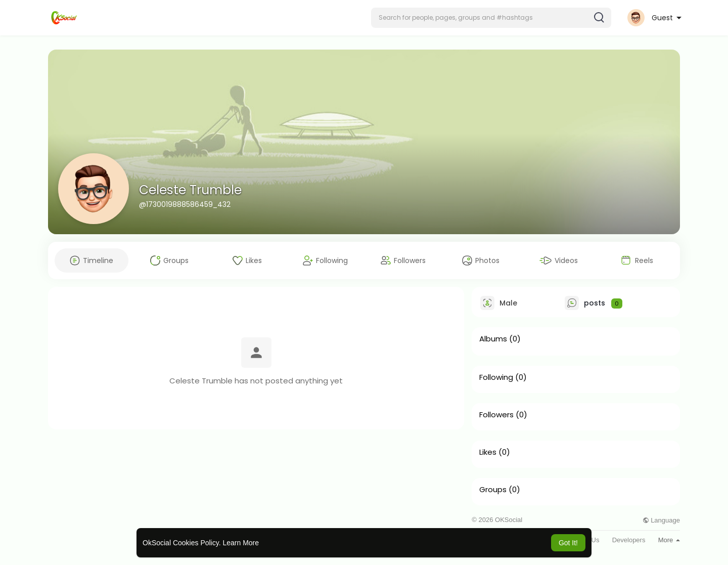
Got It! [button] (568, 543)
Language (661, 520)
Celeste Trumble (190, 190)
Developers (629, 540)
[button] (491, 18)
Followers (496, 415)
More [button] (669, 540)
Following (496, 377)
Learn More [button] (241, 543)
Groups (493, 490)
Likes (488, 452)
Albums (493, 339)
